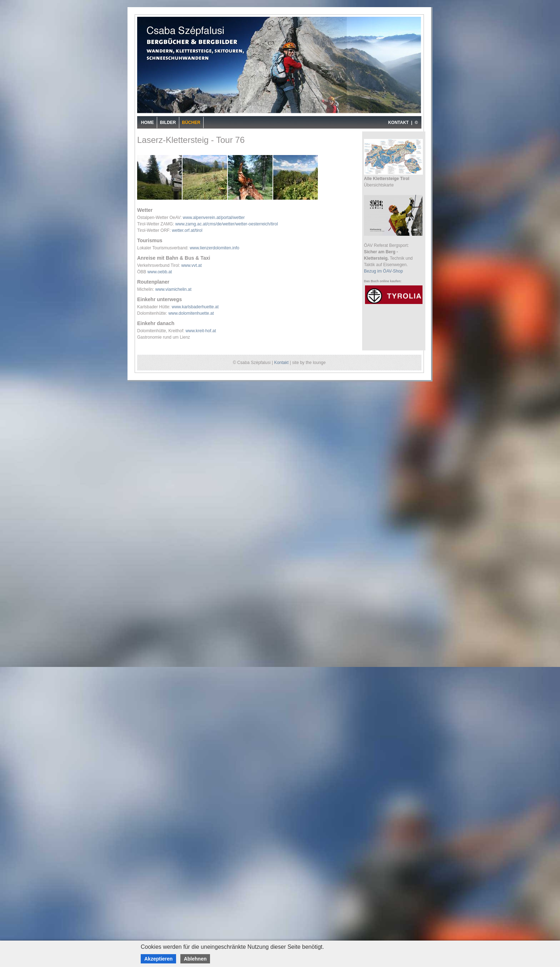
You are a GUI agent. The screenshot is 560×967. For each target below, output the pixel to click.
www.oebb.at (160, 272)
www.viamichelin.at (173, 289)
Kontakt (281, 363)
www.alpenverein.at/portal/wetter (214, 218)
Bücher (191, 123)
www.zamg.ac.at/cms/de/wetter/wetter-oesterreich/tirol (227, 224)
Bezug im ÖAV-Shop (383, 271)
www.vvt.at (191, 265)
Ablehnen (195, 959)
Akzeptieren (158, 959)
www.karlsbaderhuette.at (195, 307)
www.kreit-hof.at (201, 331)
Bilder (168, 123)
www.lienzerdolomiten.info (214, 248)
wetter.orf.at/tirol (187, 230)
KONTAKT (399, 123)
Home (147, 123)
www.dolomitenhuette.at (191, 313)
